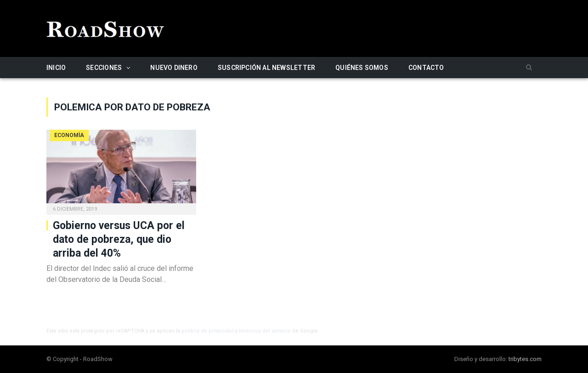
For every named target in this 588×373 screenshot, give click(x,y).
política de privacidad (208, 331)
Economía (69, 135)
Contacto (426, 68)
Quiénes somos (362, 68)
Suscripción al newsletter (266, 68)
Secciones (104, 68)
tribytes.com (525, 359)
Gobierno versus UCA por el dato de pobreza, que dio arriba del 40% (119, 239)
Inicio (56, 68)
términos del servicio (265, 331)
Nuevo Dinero (174, 68)
